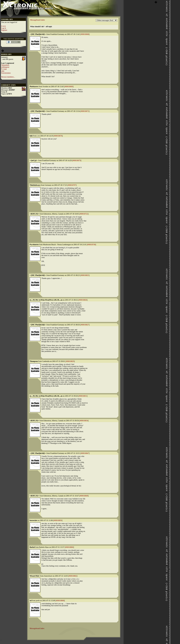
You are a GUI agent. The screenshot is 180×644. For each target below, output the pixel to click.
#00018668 (85, 34)
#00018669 (69, 87)
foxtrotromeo (6, 73)
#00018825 (85, 275)
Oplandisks (5, 65)
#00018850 (58, 520)
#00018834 (84, 421)
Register (4, 30)
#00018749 (91, 245)
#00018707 (72, 185)
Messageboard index (37, 20)
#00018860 (69, 547)
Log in (4, 28)
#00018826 (83, 300)
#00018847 (85, 453)
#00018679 (77, 160)
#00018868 (60, 601)
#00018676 (58, 136)
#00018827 (85, 325)
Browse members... (8, 77)
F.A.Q (3, 26)
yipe (3, 71)
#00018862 (73, 576)
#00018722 (84, 214)
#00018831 (83, 396)
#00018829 (70, 361)
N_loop (4, 69)
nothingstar (5, 67)
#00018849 (84, 496)
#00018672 (85, 111)
